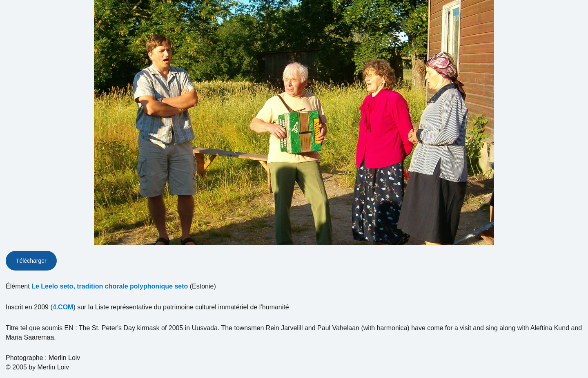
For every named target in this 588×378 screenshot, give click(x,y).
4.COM (63, 307)
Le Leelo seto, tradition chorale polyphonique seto (110, 286)
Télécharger (31, 261)
